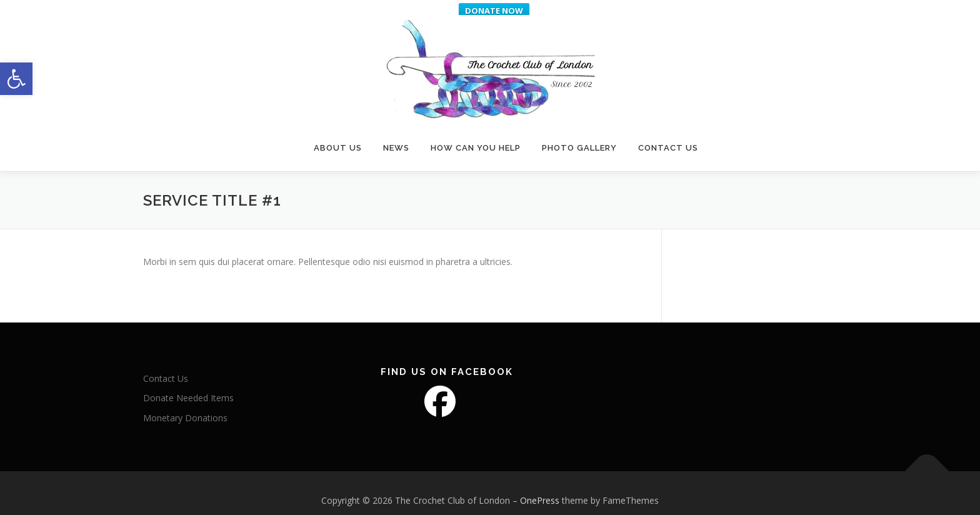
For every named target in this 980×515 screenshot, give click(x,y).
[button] (16, 79)
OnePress (540, 490)
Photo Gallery (579, 133)
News (396, 133)
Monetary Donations (185, 407)
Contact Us (668, 133)
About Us (338, 133)
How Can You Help (476, 133)
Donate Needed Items (188, 387)
